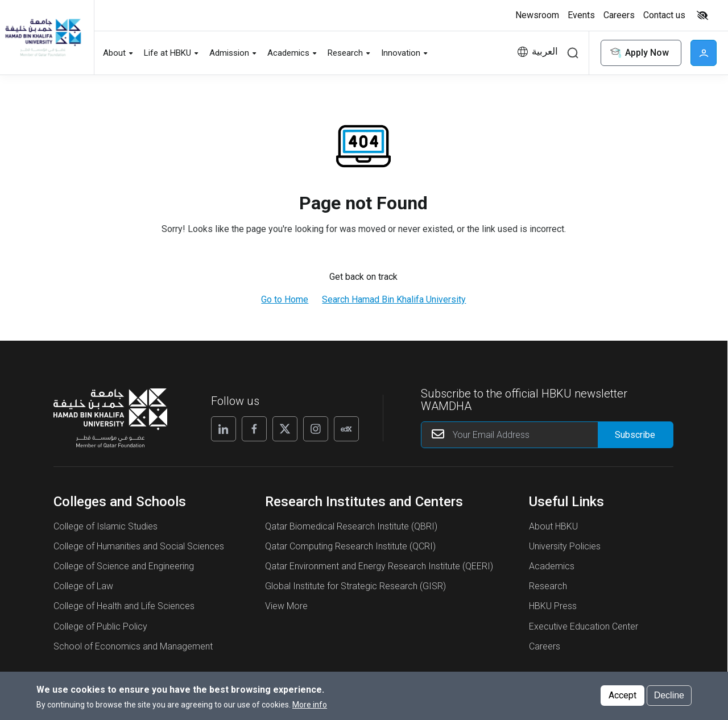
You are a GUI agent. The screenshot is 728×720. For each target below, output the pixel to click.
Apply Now (639, 53)
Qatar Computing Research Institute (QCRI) (350, 546)
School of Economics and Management (133, 646)
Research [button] (345, 53)
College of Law (83, 586)
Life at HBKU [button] (167, 53)
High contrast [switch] (702, 15)
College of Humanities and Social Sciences (139, 546)
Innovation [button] (401, 53)
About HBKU (553, 526)
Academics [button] (288, 53)
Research (548, 586)
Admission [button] (229, 53)
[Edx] (346, 429)
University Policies (565, 546)
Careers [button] (619, 15)
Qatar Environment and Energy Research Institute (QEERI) (379, 566)
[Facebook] (254, 429)
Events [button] (581, 15)
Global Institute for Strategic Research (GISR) (355, 586)
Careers (545, 646)
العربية (545, 51)
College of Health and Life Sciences (124, 606)
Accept (622, 695)
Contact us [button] (664, 15)
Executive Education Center (584, 626)
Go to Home (285, 299)
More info (310, 705)
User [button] (704, 53)
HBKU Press (553, 606)
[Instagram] (316, 429)
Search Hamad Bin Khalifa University (394, 299)
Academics (552, 566)
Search (573, 53)
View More (286, 606)
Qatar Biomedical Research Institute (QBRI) (351, 526)
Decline (669, 695)
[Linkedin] (224, 429)
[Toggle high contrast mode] (701, 15)
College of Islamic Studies (106, 526)
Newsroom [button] (537, 15)
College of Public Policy (100, 626)
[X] (285, 429)
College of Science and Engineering (124, 566)
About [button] (114, 53)
